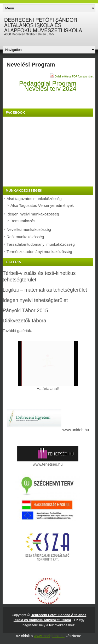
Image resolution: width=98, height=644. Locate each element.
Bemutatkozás (23, 221)
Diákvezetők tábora (24, 321)
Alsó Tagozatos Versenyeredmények (42, 205)
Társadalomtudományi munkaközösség (41, 244)
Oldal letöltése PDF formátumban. (72, 77)
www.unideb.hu (76, 430)
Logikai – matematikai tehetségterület (45, 290)
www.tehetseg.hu (48, 462)
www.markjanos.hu (49, 636)
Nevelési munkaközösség (29, 229)
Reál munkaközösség (25, 237)
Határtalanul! (48, 386)
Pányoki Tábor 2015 (25, 310)
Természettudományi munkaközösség (39, 252)
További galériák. (17, 331)
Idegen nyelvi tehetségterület (35, 300)
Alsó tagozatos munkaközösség (34, 199)
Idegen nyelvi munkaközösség (33, 214)
